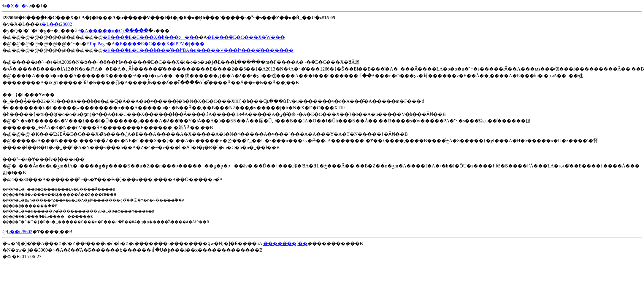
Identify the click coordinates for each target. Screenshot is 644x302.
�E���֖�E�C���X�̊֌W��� (246, 37)
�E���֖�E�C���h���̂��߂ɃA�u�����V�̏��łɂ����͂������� (198, 50)
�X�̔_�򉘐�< (16, 6)
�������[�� (285, 243)
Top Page (98, 44)
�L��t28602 (57, 24)
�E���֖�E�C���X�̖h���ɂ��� (151, 37)
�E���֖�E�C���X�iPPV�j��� (160, 44)
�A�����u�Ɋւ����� (114, 31)
